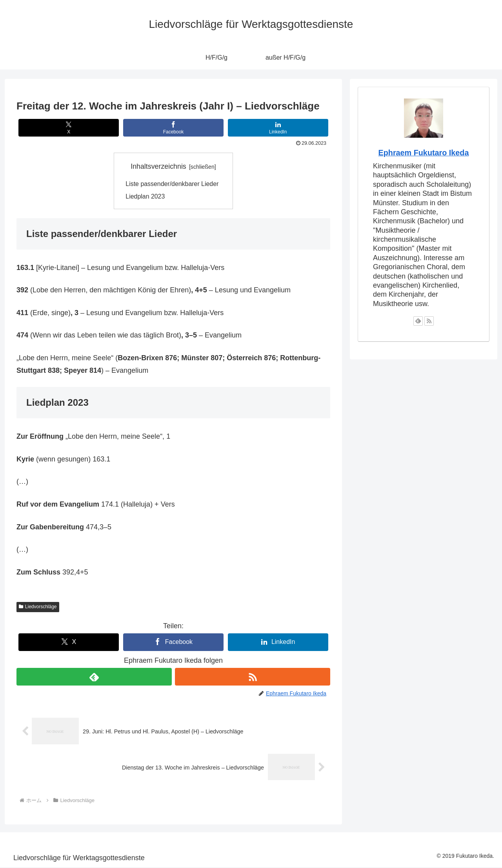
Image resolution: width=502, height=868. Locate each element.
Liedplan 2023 (146, 197)
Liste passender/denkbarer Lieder (173, 184)
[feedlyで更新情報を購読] (94, 677)
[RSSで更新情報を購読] (253, 677)
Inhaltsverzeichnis (158, 166)
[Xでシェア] (69, 128)
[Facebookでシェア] (173, 128)
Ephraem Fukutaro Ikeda (424, 153)
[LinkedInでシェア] (278, 128)
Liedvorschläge (38, 607)
